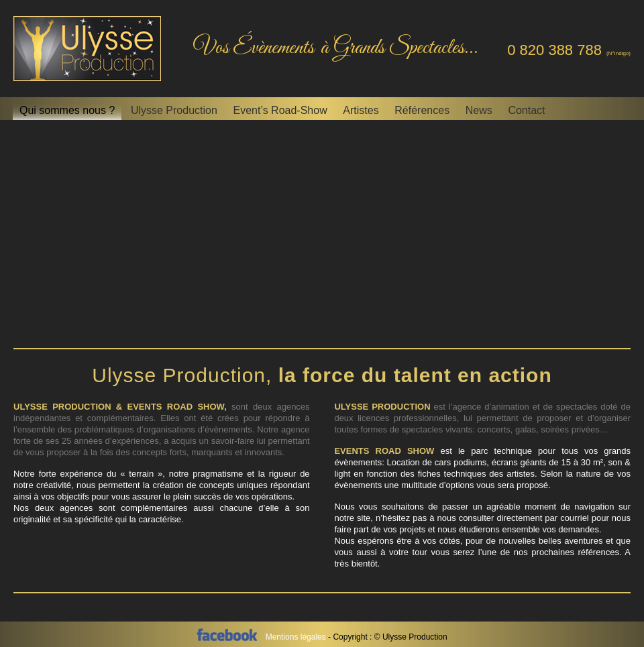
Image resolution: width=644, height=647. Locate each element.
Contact (526, 110)
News (479, 110)
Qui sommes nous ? (67, 110)
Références (422, 110)
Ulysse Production (174, 110)
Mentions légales (297, 637)
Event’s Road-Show (280, 110)
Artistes (361, 110)
